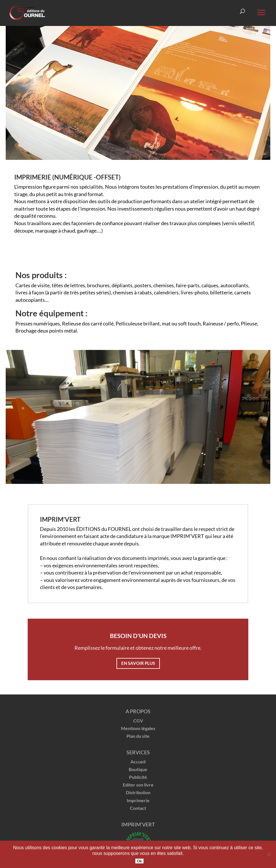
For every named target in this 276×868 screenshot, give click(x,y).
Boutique (138, 769)
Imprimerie (138, 800)
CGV (138, 721)
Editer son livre (138, 785)
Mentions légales (138, 728)
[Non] (269, 854)
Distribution (138, 792)
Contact (138, 808)
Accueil (138, 762)
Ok (139, 861)
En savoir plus (138, 663)
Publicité (138, 777)
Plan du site (138, 736)
